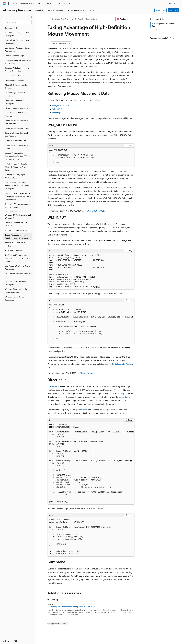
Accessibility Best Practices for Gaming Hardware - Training (71, 607)
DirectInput (57, 113)
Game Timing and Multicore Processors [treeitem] (16, 114)
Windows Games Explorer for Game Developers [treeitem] (16, 291)
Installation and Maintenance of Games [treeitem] (17, 147)
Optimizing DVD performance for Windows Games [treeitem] (18, 206)
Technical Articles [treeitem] (12, 28)
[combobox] (17, 22)
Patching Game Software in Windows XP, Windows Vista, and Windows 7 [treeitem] (18, 215)
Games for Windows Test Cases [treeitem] (17, 128)
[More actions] (132, 19)
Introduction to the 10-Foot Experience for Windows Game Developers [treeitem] (17, 185)
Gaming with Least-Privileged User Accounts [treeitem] (16, 134)
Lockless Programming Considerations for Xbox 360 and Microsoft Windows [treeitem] (18, 156)
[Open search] (170, 3)
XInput (127, 397)
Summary (155, 29)
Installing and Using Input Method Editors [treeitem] (15, 176)
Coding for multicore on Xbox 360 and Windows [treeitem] (18, 62)
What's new (161, 10)
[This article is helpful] (171, 38)
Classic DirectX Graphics (64, 19)
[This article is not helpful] (174, 38)
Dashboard (173, 10)
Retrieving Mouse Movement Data (163, 25)
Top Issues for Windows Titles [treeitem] (16, 250)
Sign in (176, 3)
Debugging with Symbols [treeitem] (15, 80)
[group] (91, 323)
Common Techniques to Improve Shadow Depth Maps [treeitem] (18, 70)
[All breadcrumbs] (50, 19)
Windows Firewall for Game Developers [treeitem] (16, 283)
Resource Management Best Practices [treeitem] (16, 224)
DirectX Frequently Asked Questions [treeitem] (15, 94)
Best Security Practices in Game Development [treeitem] (17, 49)
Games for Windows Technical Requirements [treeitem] (17, 122)
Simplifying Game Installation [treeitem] (16, 230)
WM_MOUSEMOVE (61, 106)
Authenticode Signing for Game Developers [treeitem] (17, 42)
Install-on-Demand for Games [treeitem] (17, 141)
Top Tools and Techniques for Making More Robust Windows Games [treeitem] (17, 258)
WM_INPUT (57, 109)
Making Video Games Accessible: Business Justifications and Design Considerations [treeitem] (18, 196)
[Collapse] (31, 17)
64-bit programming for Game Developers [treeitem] (17, 34)
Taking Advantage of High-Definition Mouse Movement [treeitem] (16, 237)
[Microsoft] (5, 3)
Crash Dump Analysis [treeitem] (13, 76)
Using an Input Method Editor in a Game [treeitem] (18, 275)
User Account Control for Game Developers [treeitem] (17, 267)
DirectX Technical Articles (87, 19)
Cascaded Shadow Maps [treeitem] (15, 56)
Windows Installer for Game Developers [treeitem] (16, 298)
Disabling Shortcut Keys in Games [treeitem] (18, 108)
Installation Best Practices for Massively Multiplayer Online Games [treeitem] (16, 167)
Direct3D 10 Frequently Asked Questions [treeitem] (17, 87)
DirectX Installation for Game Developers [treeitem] (16, 102)
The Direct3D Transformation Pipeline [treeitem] (16, 244)
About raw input (87, 373)
